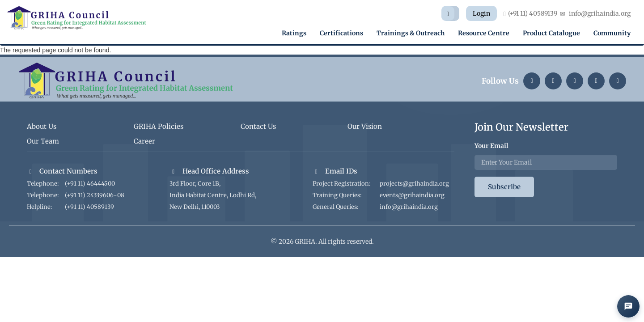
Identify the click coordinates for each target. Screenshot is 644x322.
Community (612, 33)
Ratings (294, 33)
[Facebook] (618, 81)
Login (481, 13)
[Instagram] (553, 81)
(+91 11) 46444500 (90, 184)
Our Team (43, 141)
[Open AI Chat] (628, 306)
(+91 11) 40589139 (89, 207)
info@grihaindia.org (409, 207)
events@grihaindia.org (412, 195)
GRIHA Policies (159, 126)
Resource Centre (484, 33)
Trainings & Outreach (411, 33)
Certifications (341, 33)
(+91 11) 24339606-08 (95, 195)
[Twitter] (575, 81)
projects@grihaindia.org (414, 184)
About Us (42, 126)
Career (144, 141)
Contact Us (258, 126)
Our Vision (365, 126)
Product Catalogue (551, 33)
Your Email (491, 146)
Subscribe (504, 187)
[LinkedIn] (532, 81)
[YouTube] (596, 81)
